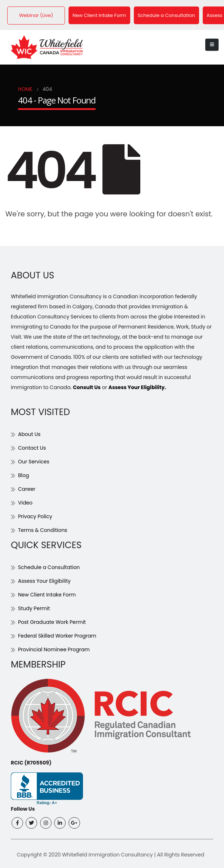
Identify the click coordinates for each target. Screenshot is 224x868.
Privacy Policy (35, 516)
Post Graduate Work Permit (52, 622)
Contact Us (32, 448)
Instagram (46, 823)
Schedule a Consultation (166, 15)
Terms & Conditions (43, 530)
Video (25, 502)
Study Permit (34, 608)
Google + (74, 823)
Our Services (34, 461)
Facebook (17, 823)
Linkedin (60, 823)
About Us (29, 434)
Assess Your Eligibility (44, 581)
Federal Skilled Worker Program (57, 635)
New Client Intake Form (99, 15)
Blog (23, 475)
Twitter (31, 823)
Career (27, 489)
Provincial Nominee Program (54, 649)
